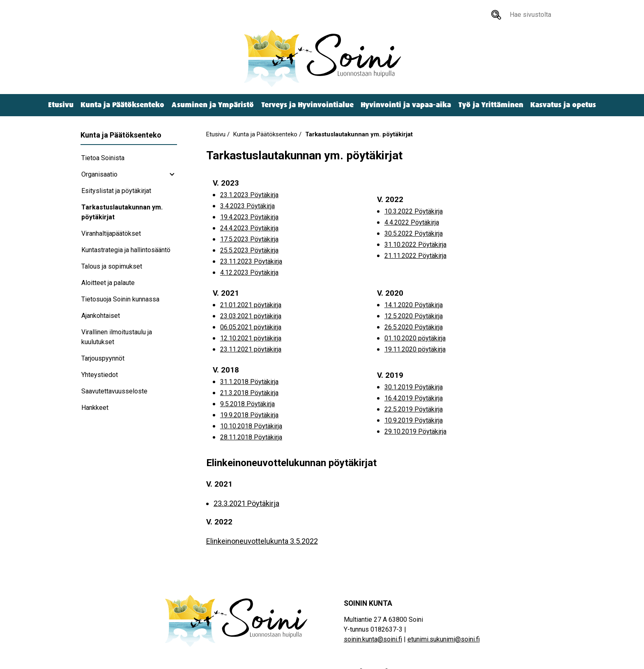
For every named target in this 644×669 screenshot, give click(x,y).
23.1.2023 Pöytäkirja (249, 195)
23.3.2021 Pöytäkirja (246, 503)
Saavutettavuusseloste (114, 391)
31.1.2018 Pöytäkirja (249, 382)
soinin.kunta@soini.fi (373, 639)
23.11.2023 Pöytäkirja (251, 261)
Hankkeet (95, 408)
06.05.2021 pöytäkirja (251, 327)
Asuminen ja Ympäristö (213, 105)
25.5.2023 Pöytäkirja (249, 250)
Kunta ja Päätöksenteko (122, 105)
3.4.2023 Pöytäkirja (247, 206)
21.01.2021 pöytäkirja (251, 305)
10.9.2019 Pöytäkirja (414, 420)
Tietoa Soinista (103, 158)
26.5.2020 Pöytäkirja (414, 327)
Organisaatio (99, 174)
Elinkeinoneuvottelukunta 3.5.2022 (262, 541)
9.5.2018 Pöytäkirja (247, 404)
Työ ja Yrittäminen (491, 105)
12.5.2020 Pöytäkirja (414, 316)
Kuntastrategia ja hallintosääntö (126, 250)
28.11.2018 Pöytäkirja (251, 437)
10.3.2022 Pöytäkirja (414, 211)
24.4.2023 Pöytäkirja (249, 228)
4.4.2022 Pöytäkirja (412, 222)
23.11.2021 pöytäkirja (251, 349)
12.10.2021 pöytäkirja (251, 338)
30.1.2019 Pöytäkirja (414, 387)
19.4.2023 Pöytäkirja (249, 217)
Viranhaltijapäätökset (111, 233)
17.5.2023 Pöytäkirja (249, 239)
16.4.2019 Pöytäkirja (414, 398)
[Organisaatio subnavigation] (172, 175)
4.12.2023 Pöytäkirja (249, 272)
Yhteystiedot (100, 375)
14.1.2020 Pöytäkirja (414, 305)
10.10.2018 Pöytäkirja (251, 426)
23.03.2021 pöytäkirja (251, 316)
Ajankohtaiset (101, 316)
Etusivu (61, 105)
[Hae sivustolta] (496, 15)
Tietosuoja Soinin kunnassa (120, 299)
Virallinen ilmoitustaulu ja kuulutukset (117, 337)
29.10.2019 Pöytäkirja (415, 431)
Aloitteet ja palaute (108, 283)
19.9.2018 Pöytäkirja (249, 415)
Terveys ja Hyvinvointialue (307, 105)
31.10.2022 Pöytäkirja (415, 245)
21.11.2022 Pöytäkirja (415, 256)
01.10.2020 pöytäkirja (415, 338)
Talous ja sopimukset (112, 266)
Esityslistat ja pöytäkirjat (116, 191)
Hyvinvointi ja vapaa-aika (406, 105)
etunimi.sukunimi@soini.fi (444, 639)
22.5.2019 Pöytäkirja (414, 409)
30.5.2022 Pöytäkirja (414, 233)
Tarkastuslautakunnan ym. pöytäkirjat (122, 212)
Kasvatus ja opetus (563, 105)
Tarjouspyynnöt (103, 358)
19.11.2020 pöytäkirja (415, 349)
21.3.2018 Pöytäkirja (249, 393)
